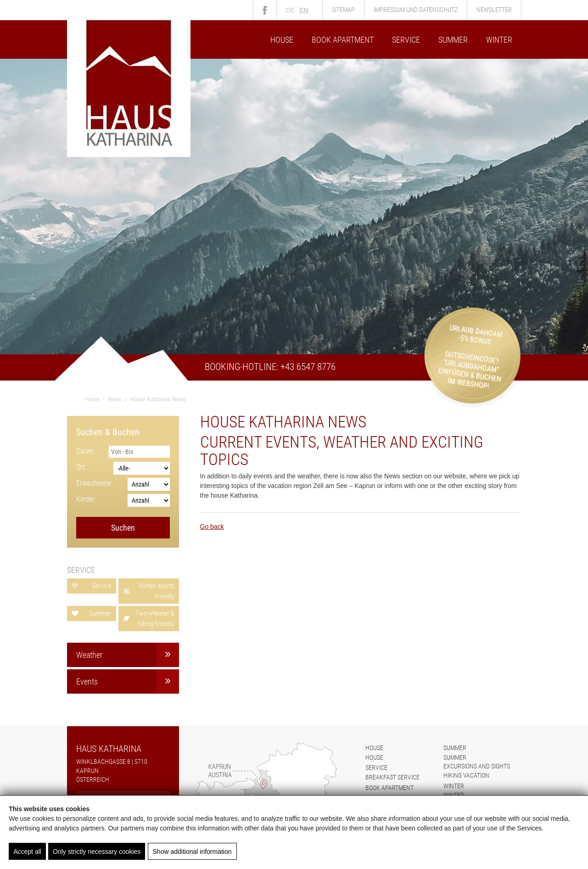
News (115, 399)
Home (93, 399)
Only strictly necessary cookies (97, 852)
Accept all (27, 852)
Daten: (85, 451)
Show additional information (192, 852)
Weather (89, 655)
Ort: (81, 467)
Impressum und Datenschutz (416, 10)
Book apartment (343, 40)
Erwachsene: (94, 483)
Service (406, 40)
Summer (453, 40)
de (290, 10)
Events (87, 681)
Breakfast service (392, 777)
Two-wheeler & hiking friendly (155, 619)
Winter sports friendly (157, 591)
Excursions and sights (477, 766)
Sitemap (343, 10)
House (282, 40)
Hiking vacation (466, 775)
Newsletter (494, 10)
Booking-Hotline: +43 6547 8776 (270, 367)
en (304, 10)
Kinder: (86, 499)
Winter (499, 40)
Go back (212, 527)
